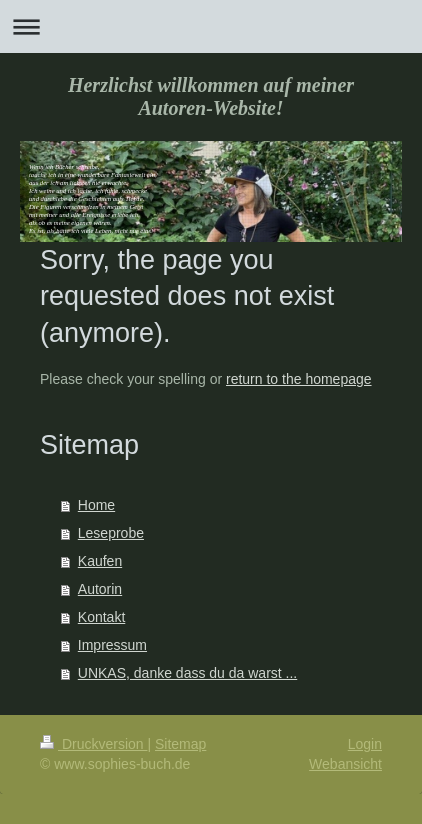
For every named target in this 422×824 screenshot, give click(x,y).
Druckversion (93, 744)
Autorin (100, 589)
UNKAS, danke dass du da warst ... (187, 673)
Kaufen (100, 561)
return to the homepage (299, 379)
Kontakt (101, 617)
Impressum (112, 645)
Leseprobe (111, 533)
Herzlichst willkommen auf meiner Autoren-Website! (211, 96)
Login (365, 744)
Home (96, 505)
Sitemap (180, 744)
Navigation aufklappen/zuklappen (211, 26)
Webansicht (345, 764)
